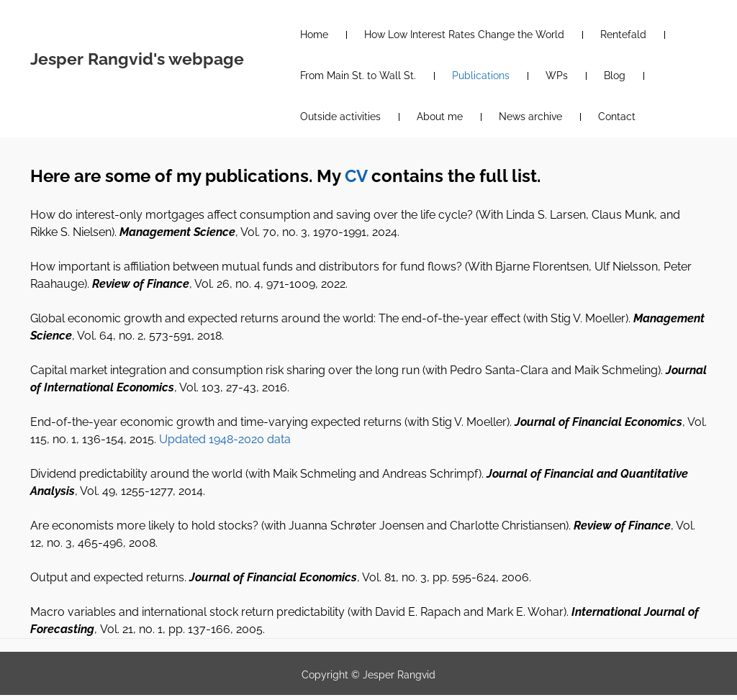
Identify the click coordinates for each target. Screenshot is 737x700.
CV (356, 176)
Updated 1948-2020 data (225, 439)
